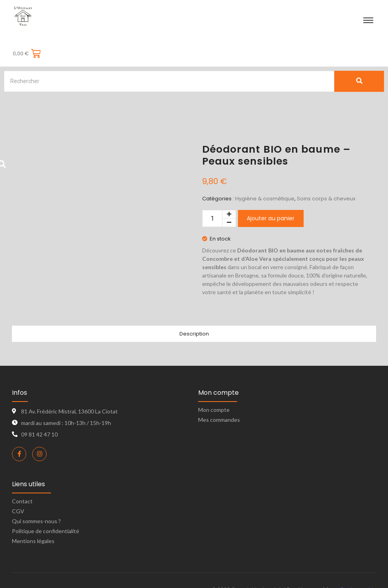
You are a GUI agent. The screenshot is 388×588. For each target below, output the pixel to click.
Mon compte (214, 389)
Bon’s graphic (358, 568)
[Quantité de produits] (212, 197)
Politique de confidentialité (46, 510)
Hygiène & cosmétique (265, 178)
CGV (18, 490)
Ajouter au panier (271, 198)
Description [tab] (194, 313)
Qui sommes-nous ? (36, 500)
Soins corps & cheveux (326, 178)
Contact (22, 480)
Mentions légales (33, 520)
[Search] (169, 60)
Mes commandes (219, 399)
